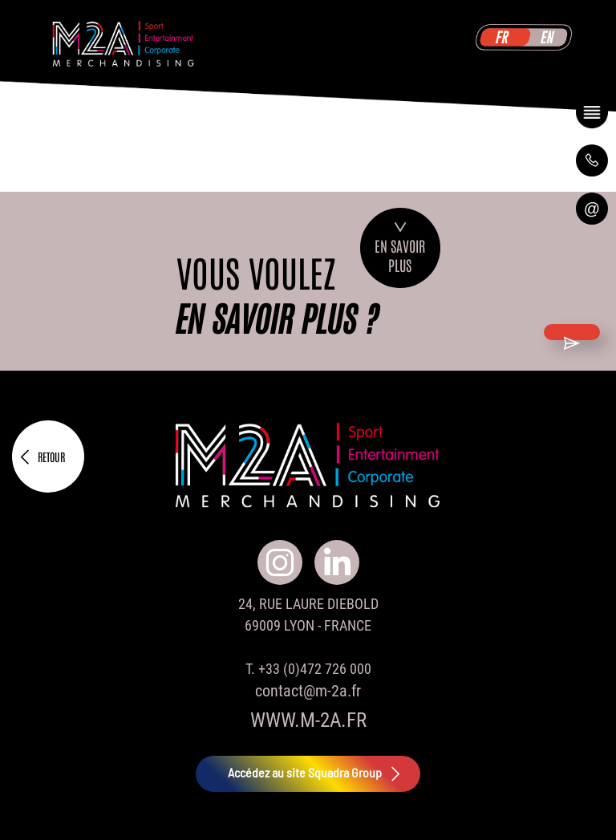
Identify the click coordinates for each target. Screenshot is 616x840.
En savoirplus (400, 248)
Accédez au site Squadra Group (316, 774)
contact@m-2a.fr (308, 691)
